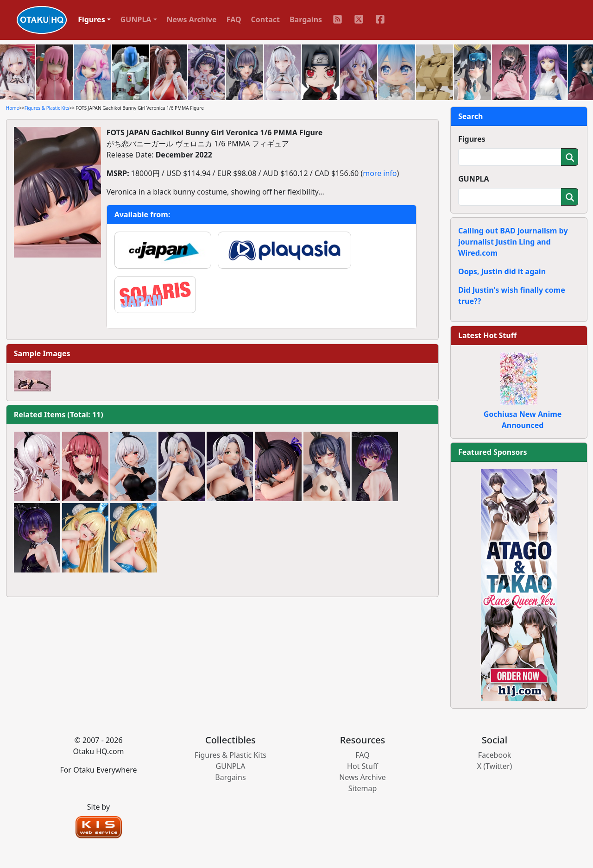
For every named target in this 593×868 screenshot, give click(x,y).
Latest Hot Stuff (487, 335)
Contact (265, 19)
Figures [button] (91, 19)
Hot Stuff (363, 766)
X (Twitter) (495, 766)
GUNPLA (474, 179)
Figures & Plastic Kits (47, 108)
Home (13, 108)
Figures (472, 139)
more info (380, 173)
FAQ (234, 19)
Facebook (495, 755)
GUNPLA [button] (136, 19)
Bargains (306, 19)
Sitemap (363, 788)
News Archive (192, 19)
